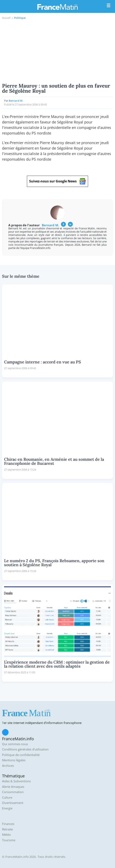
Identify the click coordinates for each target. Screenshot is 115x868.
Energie (7, 808)
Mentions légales (14, 760)
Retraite (7, 829)
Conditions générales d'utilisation (25, 749)
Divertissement (13, 803)
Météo (6, 835)
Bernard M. (16, 101)
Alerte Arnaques (13, 787)
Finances (8, 824)
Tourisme (9, 840)
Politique (20, 18)
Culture (7, 798)
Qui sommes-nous (15, 744)
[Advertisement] (57, 51)
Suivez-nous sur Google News (57, 181)
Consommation (13, 792)
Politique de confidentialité (21, 755)
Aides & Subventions (16, 781)
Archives (8, 766)
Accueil (6, 18)
